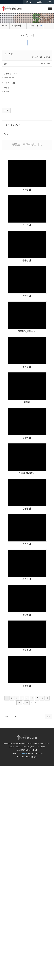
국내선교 (3, 971)
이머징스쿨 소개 (6, 906)
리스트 (6, 110)
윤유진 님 (27, 367)
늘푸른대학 (4, 976)
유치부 (3, 826)
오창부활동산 (5, 805)
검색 (48, 717)
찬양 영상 (4, 847)
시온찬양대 (4, 850)
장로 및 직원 (5, 791)
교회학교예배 (5, 821)
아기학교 (3, 909)
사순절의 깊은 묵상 (7, 871)
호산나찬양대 (5, 855)
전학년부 (3, 837)
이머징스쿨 (4, 904)
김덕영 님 (27, 579)
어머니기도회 (5, 930)
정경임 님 (27, 686)
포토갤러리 (4, 944)
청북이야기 (4, 946)
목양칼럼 (3, 869)
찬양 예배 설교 (5, 818)
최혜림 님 (27, 650)
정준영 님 (27, 261)
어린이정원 (4, 912)
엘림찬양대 (4, 858)
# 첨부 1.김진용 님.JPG (13, 125)
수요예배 (3, 815)
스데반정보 (32, 757)
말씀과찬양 (4, 810)
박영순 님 (27, 296)
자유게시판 (4, 954)
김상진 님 (27, 509)
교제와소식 (18, 26)
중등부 (3, 839)
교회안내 (3, 786)
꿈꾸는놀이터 (5, 914)
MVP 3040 (4, 922)
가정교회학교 (5, 920)
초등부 (3, 831)
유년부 (3, 829)
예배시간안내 (5, 775)
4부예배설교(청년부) (8, 845)
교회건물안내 (5, 799)
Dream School (6, 917)
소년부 (3, 834)
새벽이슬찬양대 (6, 863)
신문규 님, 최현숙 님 (27, 331)
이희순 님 (27, 190)
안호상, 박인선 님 (27, 473)
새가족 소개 (35, 26)
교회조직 (3, 794)
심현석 (27, 402)
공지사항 (3, 938)
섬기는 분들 (4, 788)
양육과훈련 (4, 901)
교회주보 (3, 936)
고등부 (3, 842)
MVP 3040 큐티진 (7, 963)
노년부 (3, 928)
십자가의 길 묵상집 (7, 807)
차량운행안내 (5, 780)
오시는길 (3, 778)
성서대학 (3, 925)
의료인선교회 (5, 973)
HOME (5, 26)
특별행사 (3, 866)
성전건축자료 (5, 952)
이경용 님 (27, 544)
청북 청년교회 (5, 898)
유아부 (3, 823)
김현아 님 (27, 438)
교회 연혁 (4, 796)
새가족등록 (4, 783)
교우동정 (3, 941)
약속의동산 (4, 802)
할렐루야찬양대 (6, 861)
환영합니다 (4, 770)
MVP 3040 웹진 (6, 960)
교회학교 (3, 874)
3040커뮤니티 (5, 957)
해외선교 (3, 968)
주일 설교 (4, 812)
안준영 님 (27, 615)
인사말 (3, 772)
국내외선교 (4, 965)
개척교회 (3, 979)
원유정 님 (27, 225)
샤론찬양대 (4, 853)
